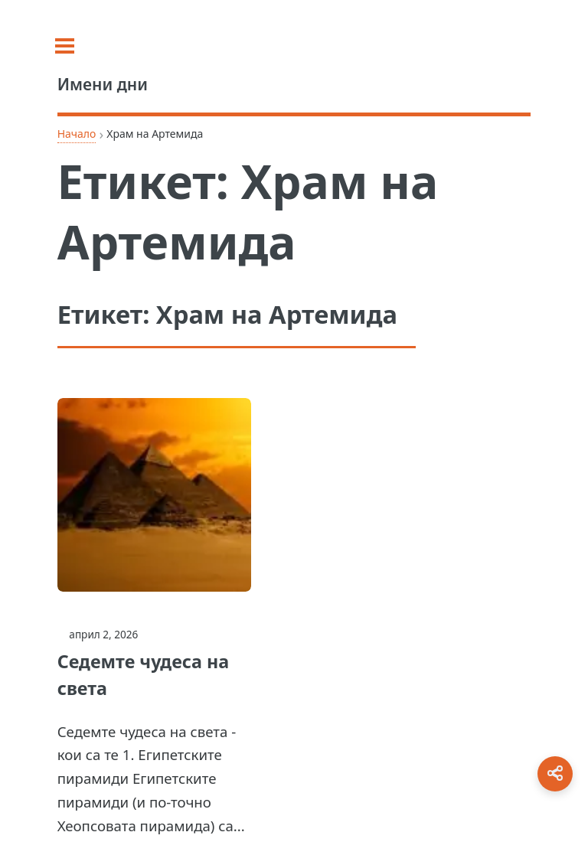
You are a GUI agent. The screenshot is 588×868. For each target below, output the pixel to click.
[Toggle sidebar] (76, 46)
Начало (77, 134)
